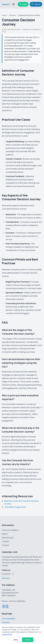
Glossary (12, 15)
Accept (28, 640)
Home (4, 15)
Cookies (6, 541)
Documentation (9, 619)
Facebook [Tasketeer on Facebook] (6, 574)
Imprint (5, 534)
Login (23, 4)
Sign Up (36, 4)
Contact (5, 545)
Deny (16, 640)
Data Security (8, 538)
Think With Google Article (15, 507)
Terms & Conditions (10, 530)
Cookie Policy (7, 634)
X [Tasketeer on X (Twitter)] (13, 574)
